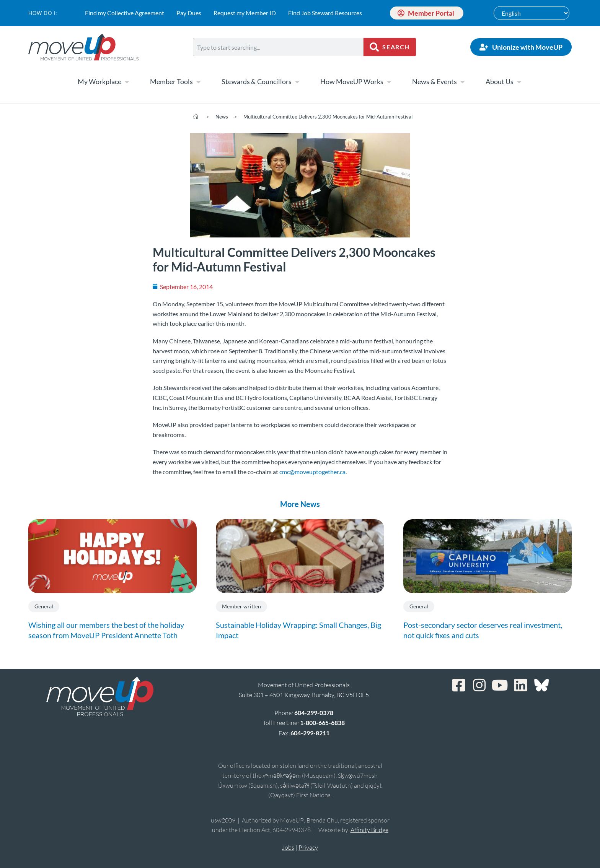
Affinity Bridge (369, 830)
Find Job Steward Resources (325, 13)
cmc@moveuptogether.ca (312, 472)
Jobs (288, 847)
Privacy (308, 847)
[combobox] (278, 47)
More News (300, 504)
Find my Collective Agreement (125, 13)
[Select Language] (532, 13)
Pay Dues (189, 13)
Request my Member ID (245, 13)
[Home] (196, 117)
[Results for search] (278, 61)
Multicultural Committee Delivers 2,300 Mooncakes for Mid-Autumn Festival (328, 117)
